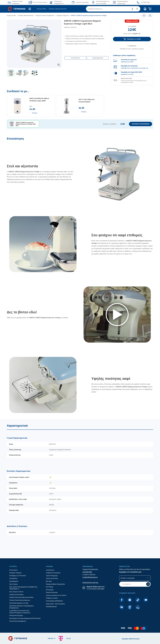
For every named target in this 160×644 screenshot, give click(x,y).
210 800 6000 (87, 572)
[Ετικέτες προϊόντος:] (34, 22)
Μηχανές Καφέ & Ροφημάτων (45, 15)
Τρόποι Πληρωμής (52, 576)
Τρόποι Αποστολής (52, 578)
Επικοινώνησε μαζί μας (90, 583)
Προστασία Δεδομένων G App (19, 603)
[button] (132, 9)
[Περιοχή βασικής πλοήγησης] (80, 9)
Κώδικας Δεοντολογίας (16, 595)
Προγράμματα (14, 581)
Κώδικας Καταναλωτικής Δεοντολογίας (21, 597)
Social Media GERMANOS (54, 601)
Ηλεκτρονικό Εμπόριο (16, 615)
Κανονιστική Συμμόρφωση (18, 621)
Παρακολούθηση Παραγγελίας (56, 584)
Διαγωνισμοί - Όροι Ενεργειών (56, 604)
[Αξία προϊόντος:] (132, 28)
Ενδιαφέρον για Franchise (18, 576)
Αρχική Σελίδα (11, 15)
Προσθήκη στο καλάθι (134, 39)
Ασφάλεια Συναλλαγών (53, 573)
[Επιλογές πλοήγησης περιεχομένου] (86, 57)
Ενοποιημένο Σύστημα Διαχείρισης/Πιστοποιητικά (25, 618)
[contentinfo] (80, 629)
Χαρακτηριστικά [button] (98, 58)
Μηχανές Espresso (63, 15)
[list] (68, 15)
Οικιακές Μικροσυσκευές (58, 9)
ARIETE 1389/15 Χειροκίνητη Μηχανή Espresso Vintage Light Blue (82, 22)
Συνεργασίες (13, 578)
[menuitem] (18, 9)
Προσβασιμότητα (51, 607)
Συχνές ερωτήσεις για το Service (56, 595)
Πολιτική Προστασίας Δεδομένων (20, 600)
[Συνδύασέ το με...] (80, 113)
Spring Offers (42, 9)
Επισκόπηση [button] (75, 58)
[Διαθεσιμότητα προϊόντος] (132, 48)
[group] (132, 68)
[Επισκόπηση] (80, 278)
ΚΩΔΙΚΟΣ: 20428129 (70, 27)
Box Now (49, 581)
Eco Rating (50, 587)
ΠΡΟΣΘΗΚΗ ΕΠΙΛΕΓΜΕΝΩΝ (141, 124)
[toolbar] (34, 73)
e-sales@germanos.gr (90, 577)
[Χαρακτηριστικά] (80, 488)
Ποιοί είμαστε (14, 570)
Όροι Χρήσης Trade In (16, 592)
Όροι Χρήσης (14, 584)
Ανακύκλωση (50, 570)
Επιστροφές (50, 590)
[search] (113, 9)
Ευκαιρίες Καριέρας (16, 573)
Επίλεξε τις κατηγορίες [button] (128, 578)
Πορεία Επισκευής (52, 592)
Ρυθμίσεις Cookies (52, 598)
